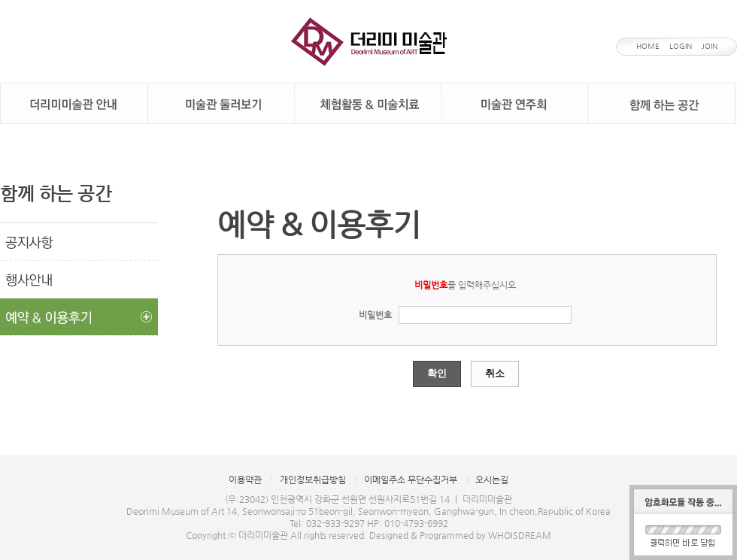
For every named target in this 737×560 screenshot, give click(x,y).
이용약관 (245, 480)
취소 (495, 373)
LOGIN (681, 46)
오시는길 (492, 480)
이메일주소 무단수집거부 (411, 480)
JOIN (710, 46)
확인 (437, 373)
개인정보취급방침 (313, 480)
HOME (648, 46)
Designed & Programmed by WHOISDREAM (460, 535)
